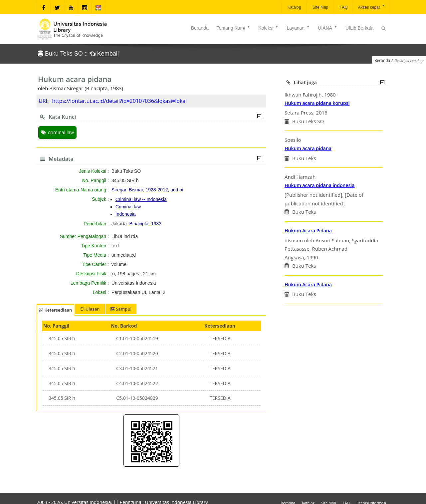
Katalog (294, 7)
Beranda (200, 28)
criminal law (57, 132)
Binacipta (139, 224)
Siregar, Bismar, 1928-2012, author (148, 190)
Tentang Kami (234, 28)
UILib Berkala (359, 28)
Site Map (320, 7)
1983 (156, 224)
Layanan (298, 28)
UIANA (328, 28)
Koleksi (268, 28)
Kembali (108, 54)
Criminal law (128, 207)
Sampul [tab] (121, 309)
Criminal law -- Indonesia (141, 199)
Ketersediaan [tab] (55, 310)
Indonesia (126, 214)
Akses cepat (372, 7)
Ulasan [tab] (90, 309)
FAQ (343, 7)
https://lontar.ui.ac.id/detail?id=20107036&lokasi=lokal (119, 101)
